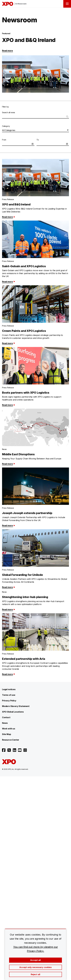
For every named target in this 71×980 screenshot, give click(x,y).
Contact (6, 717)
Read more (7, 51)
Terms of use (9, 695)
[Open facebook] (4, 750)
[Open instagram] (25, 750)
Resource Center (11, 740)
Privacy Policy (9, 701)
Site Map (7, 734)
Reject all (35, 974)
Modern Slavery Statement (16, 706)
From (4, 140)
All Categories (9, 130)
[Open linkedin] (14, 750)
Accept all (35, 960)
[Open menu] (67, 4)
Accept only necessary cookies (35, 967)
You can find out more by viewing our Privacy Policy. (36, 949)
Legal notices (9, 689)
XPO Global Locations (13, 712)
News (5, 723)
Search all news (9, 112)
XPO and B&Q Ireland (29, 40)
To (38, 140)
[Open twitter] (9, 750)
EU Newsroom (21, 4)
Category (6, 126)
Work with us (9, 729)
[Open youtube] (20, 750)
